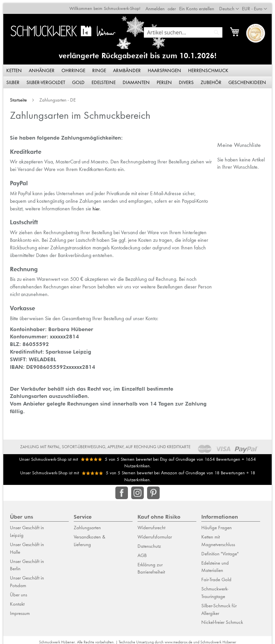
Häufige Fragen (216, 525)
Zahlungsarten (87, 525)
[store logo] (62, 28)
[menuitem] (11, 67)
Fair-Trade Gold (216, 577)
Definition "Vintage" (220, 551)
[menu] (137, 73)
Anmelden (158, 5)
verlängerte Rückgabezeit (103, 53)
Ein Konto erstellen (200, 5)
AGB (142, 552)
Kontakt (17, 601)
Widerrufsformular (155, 534)
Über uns (19, 592)
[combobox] (186, 29)
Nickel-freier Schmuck (222, 620)
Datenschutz (149, 543)
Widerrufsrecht (151, 525)
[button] (258, 6)
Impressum (20, 610)
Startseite (16, 97)
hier (78, 206)
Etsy (164, 456)
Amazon (169, 470)
